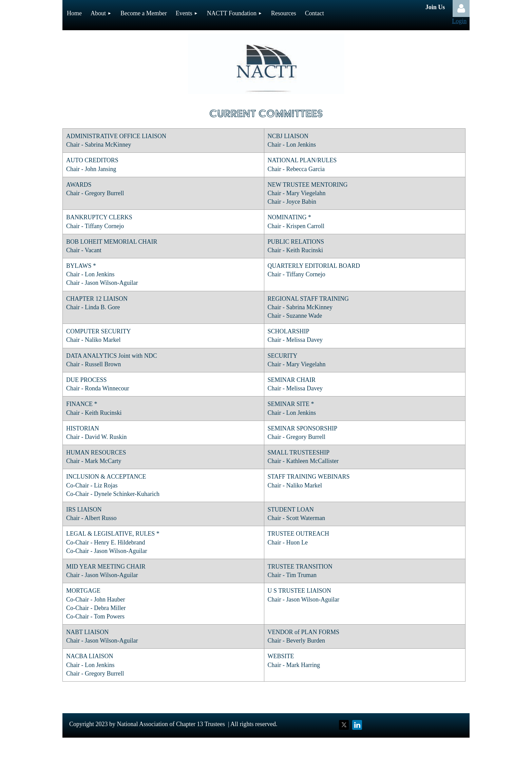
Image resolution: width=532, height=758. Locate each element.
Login (459, 21)
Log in (461, 8)
